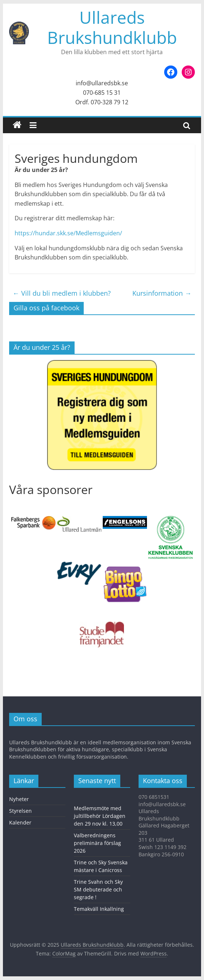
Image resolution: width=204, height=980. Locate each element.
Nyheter (19, 799)
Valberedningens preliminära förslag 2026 (97, 843)
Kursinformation (162, 293)
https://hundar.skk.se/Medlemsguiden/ (68, 233)
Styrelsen (20, 811)
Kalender (20, 822)
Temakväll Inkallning (99, 909)
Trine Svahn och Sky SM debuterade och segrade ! (98, 889)
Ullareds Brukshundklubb (112, 27)
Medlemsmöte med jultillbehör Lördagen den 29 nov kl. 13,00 (100, 816)
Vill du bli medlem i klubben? (62, 293)
